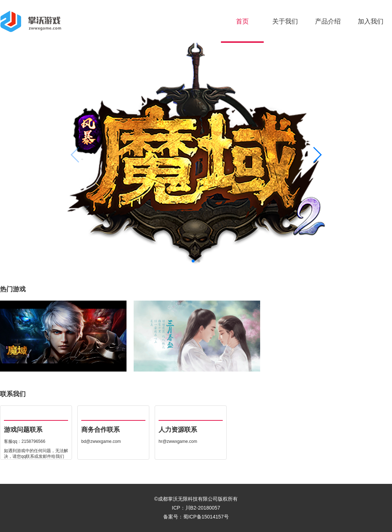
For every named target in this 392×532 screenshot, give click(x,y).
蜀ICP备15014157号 (206, 517)
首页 (242, 21)
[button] (317, 155)
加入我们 (371, 21)
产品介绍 (328, 21)
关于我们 (285, 21)
